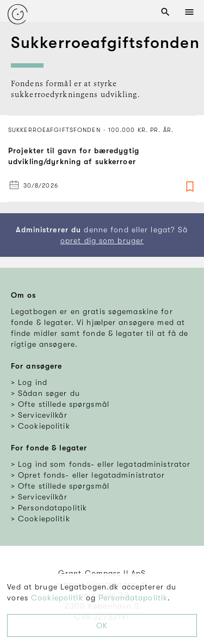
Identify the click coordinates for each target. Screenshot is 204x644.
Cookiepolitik (57, 598)
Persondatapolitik (133, 598)
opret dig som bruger (102, 240)
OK (102, 625)
